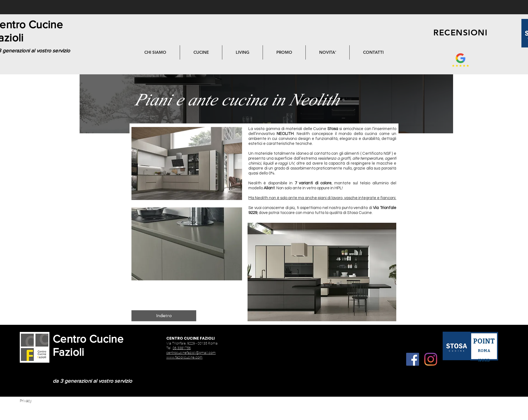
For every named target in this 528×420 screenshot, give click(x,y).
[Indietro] (164, 316)
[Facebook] (413, 359)
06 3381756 (182, 348)
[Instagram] (431, 359)
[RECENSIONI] (460, 33)
